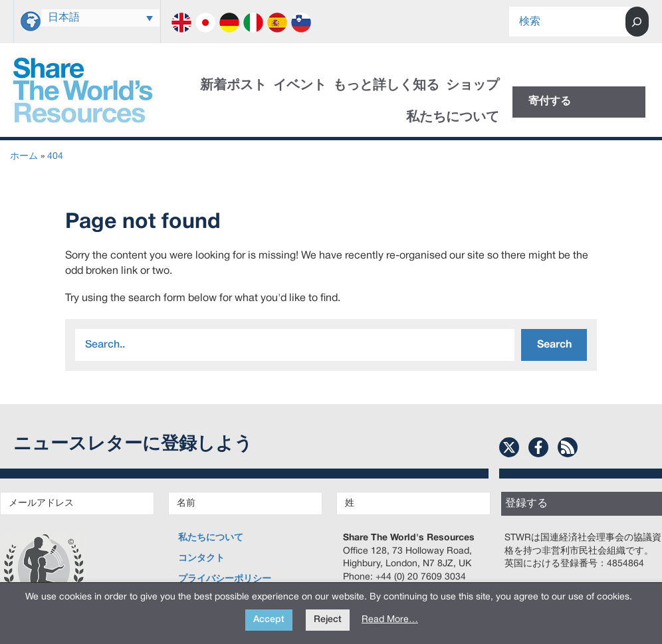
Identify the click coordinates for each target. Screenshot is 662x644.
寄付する (550, 102)
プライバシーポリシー (225, 579)
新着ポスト (233, 86)
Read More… (390, 620)
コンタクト (201, 559)
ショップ (473, 86)
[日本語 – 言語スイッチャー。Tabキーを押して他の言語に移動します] (100, 18)
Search (554, 345)
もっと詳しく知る (386, 86)
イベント (300, 86)
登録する (526, 504)
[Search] (637, 22)
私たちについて (453, 118)
